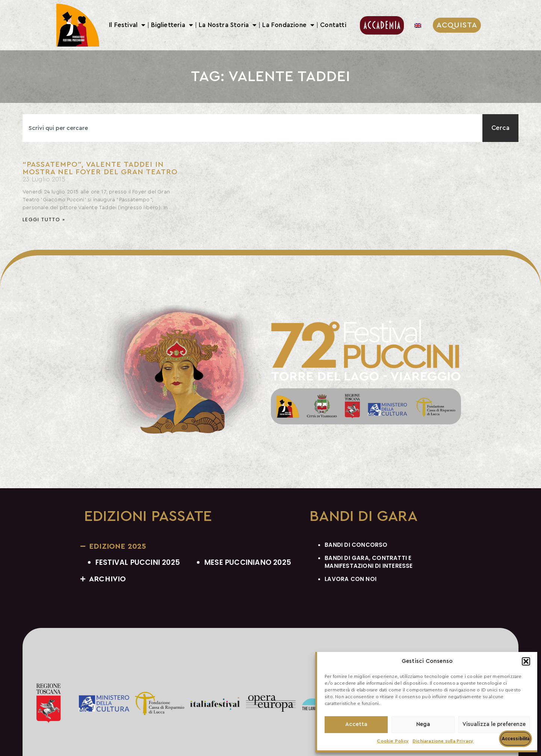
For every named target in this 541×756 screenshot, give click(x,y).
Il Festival (127, 25)
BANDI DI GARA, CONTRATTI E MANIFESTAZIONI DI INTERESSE (369, 562)
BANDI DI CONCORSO (356, 545)
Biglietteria (172, 25)
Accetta (356, 724)
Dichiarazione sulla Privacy (443, 741)
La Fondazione (288, 25)
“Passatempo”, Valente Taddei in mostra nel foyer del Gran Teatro (100, 168)
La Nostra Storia (228, 25)
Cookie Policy (393, 741)
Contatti (333, 25)
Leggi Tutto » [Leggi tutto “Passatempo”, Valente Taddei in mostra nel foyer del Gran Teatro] (44, 220)
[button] (526, 661)
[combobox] (252, 128)
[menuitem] (418, 25)
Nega (423, 724)
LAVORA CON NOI (351, 579)
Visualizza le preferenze (494, 724)
